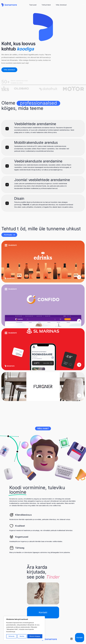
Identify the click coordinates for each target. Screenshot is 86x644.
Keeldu (22, 636)
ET (84, 5)
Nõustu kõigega (35, 636)
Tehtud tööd (46, 5)
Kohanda (11, 636)
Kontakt (80, 638)
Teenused (33, 5)
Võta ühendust (61, 5)
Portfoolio (9, 235)
